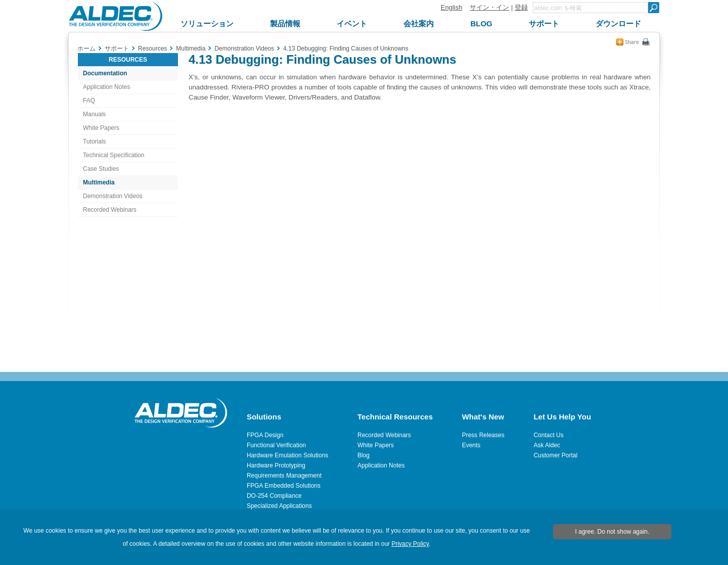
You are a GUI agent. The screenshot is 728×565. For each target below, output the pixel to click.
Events (471, 445)
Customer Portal (555, 455)
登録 (521, 7)
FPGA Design (265, 435)
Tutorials (95, 142)
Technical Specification (113, 155)
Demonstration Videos (113, 196)
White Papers (101, 128)
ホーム (86, 49)
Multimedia (99, 182)
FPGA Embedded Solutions (284, 486)
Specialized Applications (279, 506)
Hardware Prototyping (276, 465)
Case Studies (101, 169)
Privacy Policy (410, 544)
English (452, 7)
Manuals (94, 114)
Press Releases (483, 435)
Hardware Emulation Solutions (287, 455)
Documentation (105, 73)
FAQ (89, 101)
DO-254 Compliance (274, 496)
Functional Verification (276, 445)
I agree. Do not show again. (612, 532)
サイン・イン (489, 7)
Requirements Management (284, 476)
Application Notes (106, 87)
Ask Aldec (547, 445)
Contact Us (548, 435)
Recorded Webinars (110, 210)
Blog (363, 455)
